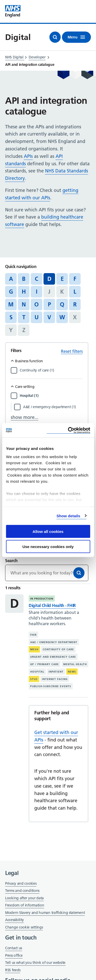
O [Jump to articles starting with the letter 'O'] (36, 304)
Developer (37, 57)
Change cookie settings (24, 928)
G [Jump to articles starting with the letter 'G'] (11, 292)
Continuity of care (58, 649)
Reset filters (72, 351)
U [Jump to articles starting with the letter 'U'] (37, 317)
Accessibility (14, 920)
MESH (34, 649)
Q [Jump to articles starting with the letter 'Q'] (62, 304)
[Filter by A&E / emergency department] (53, 407)
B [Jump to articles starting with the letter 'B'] (24, 279)
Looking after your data (24, 898)
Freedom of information (25, 905)
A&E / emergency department (54, 642)
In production (42, 599)
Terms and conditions (22, 891)
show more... (25, 417)
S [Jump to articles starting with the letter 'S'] (11, 317)
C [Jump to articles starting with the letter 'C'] (36, 279)
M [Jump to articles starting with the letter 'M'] (11, 304)
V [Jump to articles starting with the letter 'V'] (49, 317)
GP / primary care (45, 664)
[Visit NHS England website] (13, 11)
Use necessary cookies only (48, 546)
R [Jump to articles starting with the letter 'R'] (75, 304)
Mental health (75, 664)
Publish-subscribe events (51, 686)
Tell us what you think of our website (35, 963)
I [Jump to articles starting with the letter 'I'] (37, 292)
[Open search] (55, 37)
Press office (14, 956)
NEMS (72, 672)
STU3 (34, 679)
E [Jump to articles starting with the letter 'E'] (62, 279)
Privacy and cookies (21, 883)
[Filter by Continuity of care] (51, 370)
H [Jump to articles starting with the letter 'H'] (24, 292)
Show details (68, 516)
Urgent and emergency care (53, 657)
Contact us (14, 948)
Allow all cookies (48, 532)
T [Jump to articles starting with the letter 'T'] (24, 317)
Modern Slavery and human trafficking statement (45, 913)
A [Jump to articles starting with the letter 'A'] (11, 279)
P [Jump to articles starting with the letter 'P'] (49, 304)
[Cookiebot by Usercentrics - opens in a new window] (68, 430)
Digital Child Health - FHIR (52, 605)
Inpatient (56, 672)
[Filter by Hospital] (51, 396)
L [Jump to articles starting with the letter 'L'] (75, 292)
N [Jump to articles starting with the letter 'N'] (24, 304)
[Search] (79, 573)
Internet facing (55, 679)
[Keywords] (47, 573)
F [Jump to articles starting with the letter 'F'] (75, 279)
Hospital (37, 672)
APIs (28, 156)
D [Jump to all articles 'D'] (49, 279)
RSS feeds (13, 970)
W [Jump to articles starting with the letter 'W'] (62, 317)
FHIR (33, 635)
